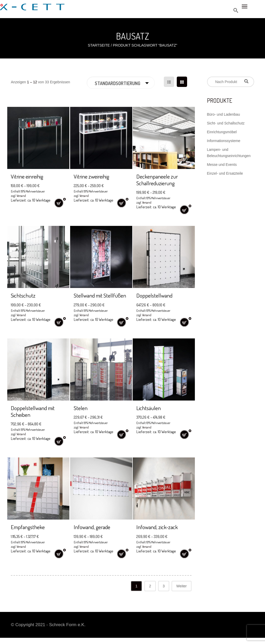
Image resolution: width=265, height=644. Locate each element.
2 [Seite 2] (150, 592)
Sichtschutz (24, 295)
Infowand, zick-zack (159, 533)
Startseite (99, 45)
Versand (21, 196)
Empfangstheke (30, 533)
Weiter (181, 592)
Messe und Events (222, 165)
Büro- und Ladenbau (224, 114)
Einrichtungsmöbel (222, 132)
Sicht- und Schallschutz (226, 123)
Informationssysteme (224, 141)
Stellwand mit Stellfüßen (90, 298)
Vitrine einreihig (28, 176)
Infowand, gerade (94, 533)
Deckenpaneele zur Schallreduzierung (159, 179)
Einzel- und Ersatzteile (225, 173)
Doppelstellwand (156, 295)
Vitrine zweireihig (93, 176)
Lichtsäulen (150, 414)
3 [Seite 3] (164, 592)
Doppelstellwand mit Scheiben (35, 417)
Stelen (81, 414)
